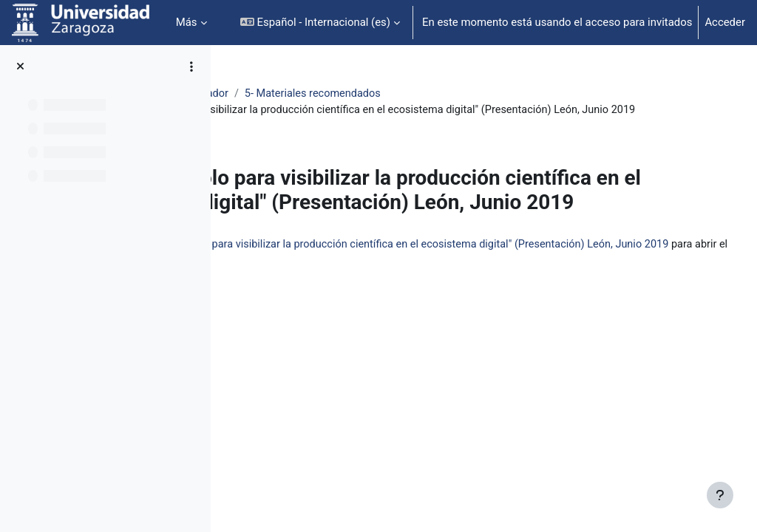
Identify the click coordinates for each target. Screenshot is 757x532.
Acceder (725, 22)
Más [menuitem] (187, 22)
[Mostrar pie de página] (720, 495)
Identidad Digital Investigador (311, 94)
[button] (320, 23)
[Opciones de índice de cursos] (191, 66)
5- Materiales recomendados (469, 94)
